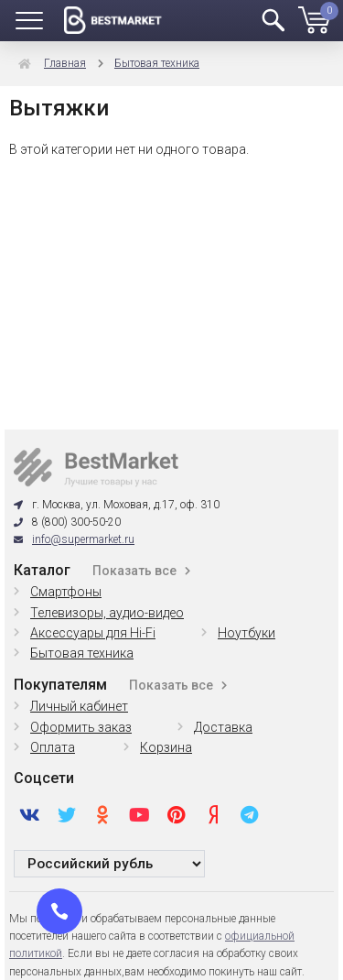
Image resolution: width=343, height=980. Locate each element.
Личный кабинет (79, 706)
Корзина (166, 747)
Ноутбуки (247, 633)
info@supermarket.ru (83, 539)
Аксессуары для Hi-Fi (93, 633)
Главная (65, 63)
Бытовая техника (157, 63)
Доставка (223, 727)
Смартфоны (66, 592)
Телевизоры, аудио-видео (107, 613)
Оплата (53, 747)
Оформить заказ (81, 727)
